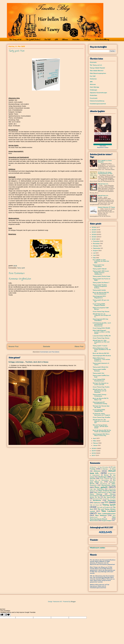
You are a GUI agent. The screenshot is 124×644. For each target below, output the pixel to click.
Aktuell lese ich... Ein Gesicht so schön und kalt (101, 421)
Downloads (94, 98)
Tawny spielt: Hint (98, 373)
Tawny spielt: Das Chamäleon (98, 266)
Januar (95, 445)
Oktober (96, 246)
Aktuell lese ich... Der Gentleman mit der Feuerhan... (100, 391)
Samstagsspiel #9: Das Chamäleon (100, 320)
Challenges (87, 39)
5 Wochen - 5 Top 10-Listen (99, 467)
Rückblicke (97, 500)
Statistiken (76, 39)
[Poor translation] (7, 615)
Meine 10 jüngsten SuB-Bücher (101, 308)
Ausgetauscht (112, 473)
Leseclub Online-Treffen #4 (102, 336)
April (95, 438)
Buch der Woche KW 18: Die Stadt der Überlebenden (102, 431)
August (96, 251)
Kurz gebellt (101, 487)
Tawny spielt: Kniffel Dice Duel (101, 376)
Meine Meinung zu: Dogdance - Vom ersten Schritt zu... (101, 359)
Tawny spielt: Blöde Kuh (101, 367)
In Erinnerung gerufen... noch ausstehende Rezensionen (102, 324)
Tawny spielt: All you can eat (101, 301)
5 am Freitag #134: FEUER (101, 328)
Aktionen (65, 39)
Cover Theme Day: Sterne (101, 338)
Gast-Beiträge (94, 87)
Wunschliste (94, 521)
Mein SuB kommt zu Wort (103, 492)
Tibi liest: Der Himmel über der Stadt (101, 407)
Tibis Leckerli (108, 511)
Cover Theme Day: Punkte (101, 387)
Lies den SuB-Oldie (97, 489)
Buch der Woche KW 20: (101, 353)
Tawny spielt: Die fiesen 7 (101, 283)
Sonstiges (112, 500)
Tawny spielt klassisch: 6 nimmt (101, 364)
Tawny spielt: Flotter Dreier (102, 276)
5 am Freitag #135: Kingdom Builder (99, 305)
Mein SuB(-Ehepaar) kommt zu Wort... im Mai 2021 (101, 332)
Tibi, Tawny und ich (15, 39)
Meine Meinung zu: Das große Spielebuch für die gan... (102, 349)
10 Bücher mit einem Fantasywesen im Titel (105, 173)
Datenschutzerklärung (102, 39)
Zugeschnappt (107, 521)
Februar (96, 443)
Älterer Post (79, 346)
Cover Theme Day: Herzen (101, 311)
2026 (94, 227)
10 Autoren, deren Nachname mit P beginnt (101, 414)
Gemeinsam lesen (108, 485)
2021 (94, 239)
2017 (94, 455)
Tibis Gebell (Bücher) (33, 39)
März (95, 441)
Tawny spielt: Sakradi (100, 269)
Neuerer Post (14, 346)
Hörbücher (93, 79)
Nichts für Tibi (95, 497)
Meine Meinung (96, 494)
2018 (94, 453)
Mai (94, 258)
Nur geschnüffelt (110, 497)
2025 (94, 230)
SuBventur (97, 503)
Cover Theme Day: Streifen (101, 417)
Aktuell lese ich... (103, 184)
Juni (95, 255)
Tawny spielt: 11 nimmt (100, 346)
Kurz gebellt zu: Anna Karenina (105, 161)
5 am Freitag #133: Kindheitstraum (99, 380)
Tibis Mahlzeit (101, 515)
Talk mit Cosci (94, 505)
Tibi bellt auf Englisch (104, 507)
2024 (94, 232)
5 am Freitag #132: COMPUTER (99, 410)
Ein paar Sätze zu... (103, 481)
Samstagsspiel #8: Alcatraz (102, 356)
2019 (94, 451)
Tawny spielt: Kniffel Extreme (99, 370)
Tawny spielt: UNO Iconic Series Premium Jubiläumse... (101, 273)
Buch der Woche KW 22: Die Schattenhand (101, 293)
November (97, 243)
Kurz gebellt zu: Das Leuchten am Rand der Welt (101, 261)
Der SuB (47, 39)
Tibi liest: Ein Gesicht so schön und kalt (101, 384)
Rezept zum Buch (110, 499)
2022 (94, 237)
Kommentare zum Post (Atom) (50, 352)
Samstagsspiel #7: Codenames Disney (100, 403)
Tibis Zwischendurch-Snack (103, 518)
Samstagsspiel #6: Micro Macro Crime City (101, 435)
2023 (94, 234)
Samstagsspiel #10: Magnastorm (99, 297)
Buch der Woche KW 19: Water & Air (101, 399)
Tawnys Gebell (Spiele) (97, 68)
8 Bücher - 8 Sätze (108, 469)
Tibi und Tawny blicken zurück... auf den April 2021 (100, 426)
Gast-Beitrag (103, 484)
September (97, 248)
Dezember (96, 241)
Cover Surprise (105, 478)
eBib (56, 39)
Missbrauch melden (97, 548)
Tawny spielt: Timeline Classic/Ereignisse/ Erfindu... (100, 286)
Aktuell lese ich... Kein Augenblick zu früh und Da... (101, 342)
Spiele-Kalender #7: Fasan (106, 207)
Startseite (47, 346)
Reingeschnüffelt (98, 499)
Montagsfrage (107, 496)
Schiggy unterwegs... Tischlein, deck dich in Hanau (28, 362)
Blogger (73, 602)
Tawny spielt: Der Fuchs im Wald (101, 279)
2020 (94, 448)
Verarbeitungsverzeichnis (98, 104)
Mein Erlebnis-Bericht (107, 491)
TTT (106, 502)
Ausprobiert (96, 475)
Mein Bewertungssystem (98, 73)
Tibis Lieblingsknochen (107, 513)
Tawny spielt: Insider (99, 290)
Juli (94, 253)
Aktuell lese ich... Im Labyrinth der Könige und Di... (102, 315)
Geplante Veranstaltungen (98, 93)
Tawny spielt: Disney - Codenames (100, 395)
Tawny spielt (21, 268)
